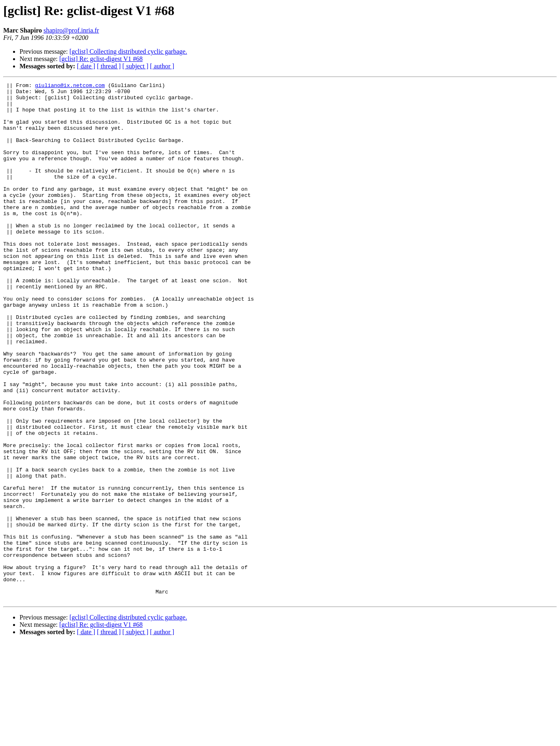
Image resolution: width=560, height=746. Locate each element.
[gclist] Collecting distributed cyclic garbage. (128, 51)
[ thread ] (109, 66)
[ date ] (86, 66)
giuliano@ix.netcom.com (70, 86)
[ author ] (162, 66)
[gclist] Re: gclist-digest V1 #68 (101, 59)
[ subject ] (135, 66)
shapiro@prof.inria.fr (71, 30)
